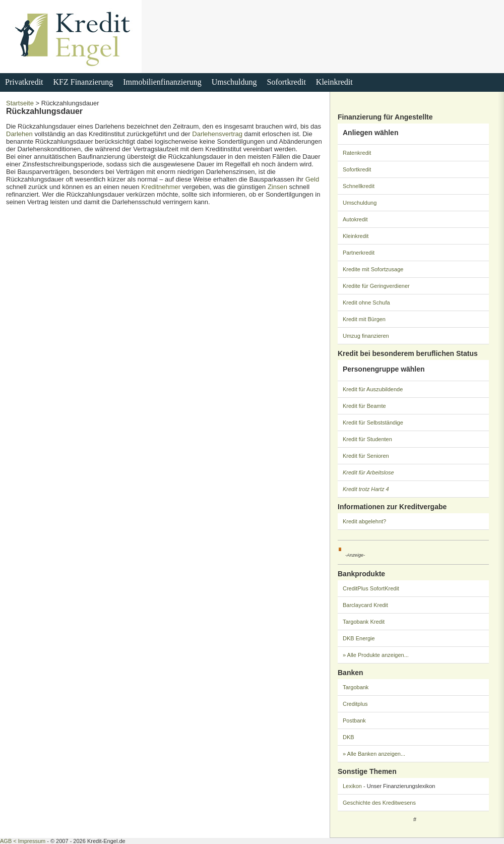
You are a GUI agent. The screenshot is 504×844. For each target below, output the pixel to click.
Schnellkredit (359, 186)
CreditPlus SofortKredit (371, 588)
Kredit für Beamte (364, 406)
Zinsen (277, 187)
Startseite (20, 103)
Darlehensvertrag (217, 134)
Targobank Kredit (364, 622)
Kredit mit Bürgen (364, 319)
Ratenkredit (357, 153)
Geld (312, 179)
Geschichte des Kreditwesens (379, 803)
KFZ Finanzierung (83, 82)
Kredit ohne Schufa (366, 303)
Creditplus (355, 704)
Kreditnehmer (161, 187)
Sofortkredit (287, 82)
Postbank (354, 720)
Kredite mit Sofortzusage (373, 269)
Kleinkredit (334, 82)
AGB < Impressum (23, 841)
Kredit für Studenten (367, 439)
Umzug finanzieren (366, 336)
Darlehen (19, 134)
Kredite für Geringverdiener (376, 286)
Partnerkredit (359, 253)
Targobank (356, 687)
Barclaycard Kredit (365, 605)
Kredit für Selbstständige (373, 423)
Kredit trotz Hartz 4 (366, 489)
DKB (349, 737)
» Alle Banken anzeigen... (374, 754)
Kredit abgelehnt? (364, 521)
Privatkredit (24, 82)
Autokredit (355, 219)
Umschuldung (234, 82)
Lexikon (352, 786)
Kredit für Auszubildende (373, 389)
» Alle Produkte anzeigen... (376, 655)
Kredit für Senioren (366, 456)
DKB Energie (359, 638)
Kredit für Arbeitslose (368, 472)
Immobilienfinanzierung (162, 82)
